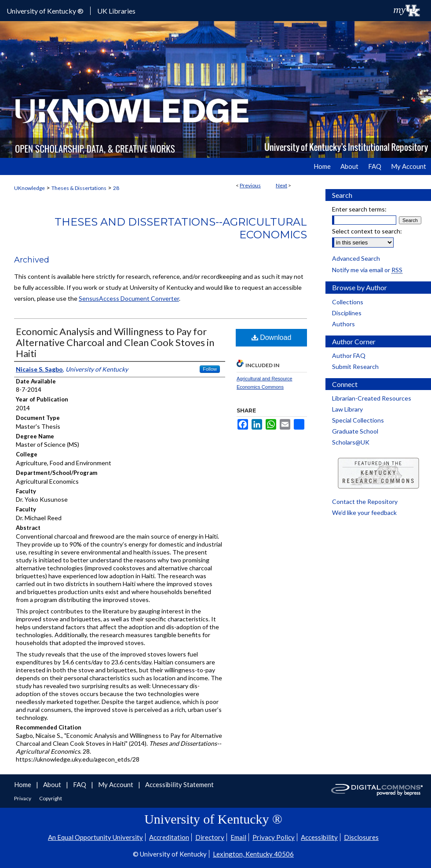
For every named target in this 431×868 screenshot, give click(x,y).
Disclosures (361, 837)
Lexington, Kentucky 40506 (253, 854)
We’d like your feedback (364, 512)
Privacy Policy (274, 837)
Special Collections (358, 420)
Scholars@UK (351, 442)
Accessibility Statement (179, 784)
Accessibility (319, 837)
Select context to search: (367, 231)
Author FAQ (349, 356)
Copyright (51, 798)
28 (116, 188)
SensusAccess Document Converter (129, 298)
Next (281, 185)
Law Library (347, 409)
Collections (348, 302)
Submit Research (355, 367)
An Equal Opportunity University (95, 837)
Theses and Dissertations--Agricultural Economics (181, 228)
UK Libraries (116, 11)
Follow (210, 369)
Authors (343, 324)
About (53, 784)
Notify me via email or (367, 270)
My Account (116, 784)
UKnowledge (29, 188)
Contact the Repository (365, 501)
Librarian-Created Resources (372, 398)
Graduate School (355, 431)
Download (272, 337)
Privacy (23, 798)
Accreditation (169, 837)
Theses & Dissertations (79, 188)
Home (23, 784)
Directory (210, 837)
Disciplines (347, 313)
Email (238, 837)
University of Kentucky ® (45, 11)
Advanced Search (356, 258)
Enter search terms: (359, 209)
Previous (250, 185)
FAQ (80, 784)
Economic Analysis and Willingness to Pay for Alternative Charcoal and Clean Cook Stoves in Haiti (115, 342)
